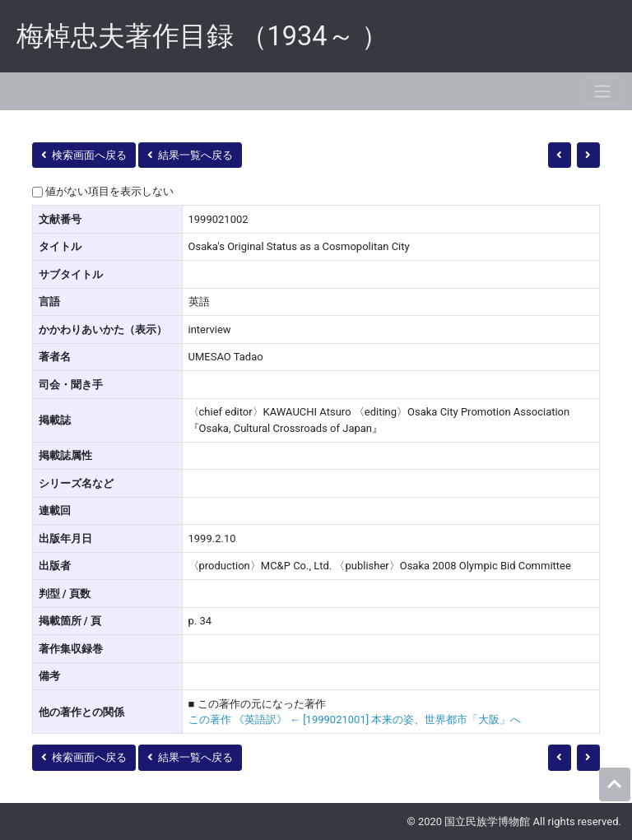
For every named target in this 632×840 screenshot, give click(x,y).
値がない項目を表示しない (109, 191)
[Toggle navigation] (602, 91)
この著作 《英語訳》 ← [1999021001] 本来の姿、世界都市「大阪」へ (355, 719)
